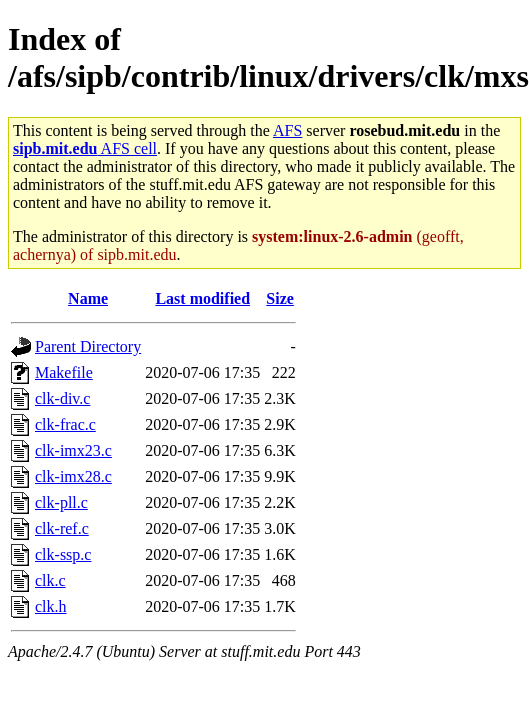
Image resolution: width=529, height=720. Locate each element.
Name (88, 298)
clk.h (51, 606)
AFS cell (85, 148)
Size (280, 298)
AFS (287, 130)
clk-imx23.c (73, 450)
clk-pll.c (61, 502)
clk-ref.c (62, 528)
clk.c (50, 580)
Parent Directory (88, 346)
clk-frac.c (65, 424)
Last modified (202, 298)
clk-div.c (62, 398)
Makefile (64, 372)
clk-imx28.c (73, 476)
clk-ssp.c (63, 554)
